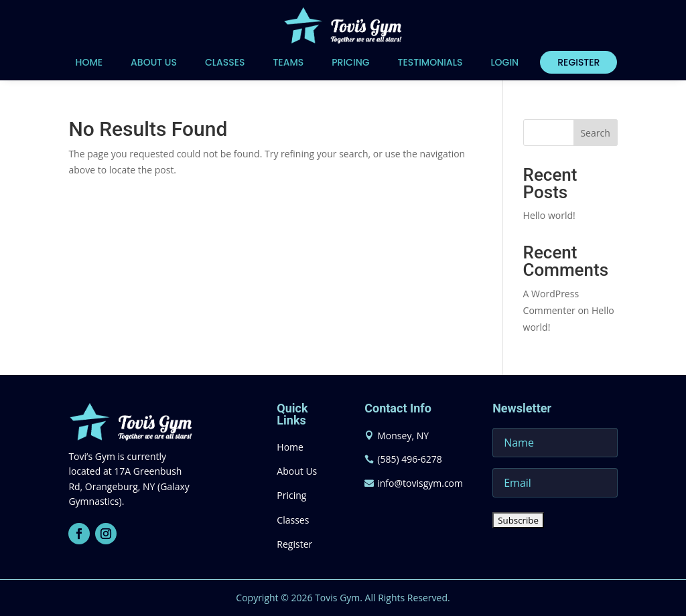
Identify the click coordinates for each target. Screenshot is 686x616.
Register (578, 62)
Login (504, 62)
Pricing (350, 62)
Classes (225, 62)
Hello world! (549, 215)
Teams (288, 62)
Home (89, 62)
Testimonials (430, 62)
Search (595, 133)
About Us (154, 62)
